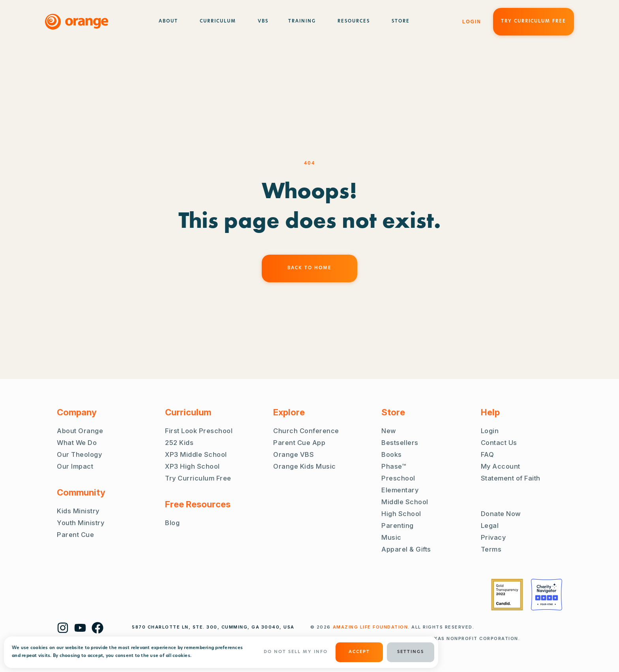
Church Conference (306, 431)
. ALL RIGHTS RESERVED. (404, 627)
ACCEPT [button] (359, 652)
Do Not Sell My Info (296, 652)
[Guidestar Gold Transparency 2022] (507, 595)
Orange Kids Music (305, 466)
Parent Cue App (299, 443)
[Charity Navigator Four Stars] (547, 595)
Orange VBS (294, 454)
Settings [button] (411, 652)
